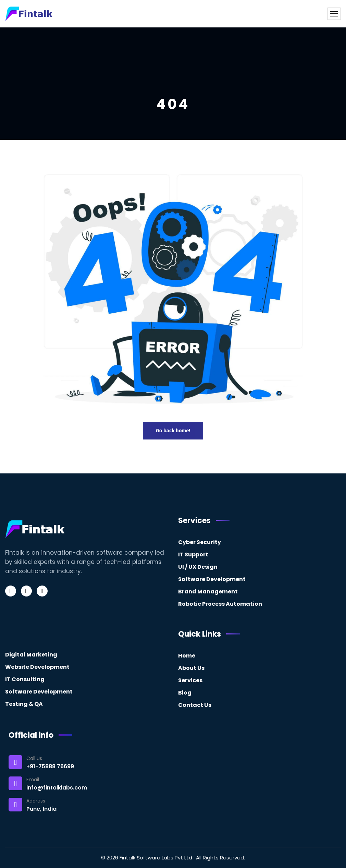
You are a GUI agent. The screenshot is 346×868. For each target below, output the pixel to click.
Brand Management (208, 592)
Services (190, 680)
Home (187, 656)
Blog (185, 693)
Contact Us (195, 705)
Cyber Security (200, 542)
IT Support (193, 554)
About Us (191, 668)
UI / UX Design (198, 567)
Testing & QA (24, 704)
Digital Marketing (31, 655)
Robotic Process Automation (220, 604)
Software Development (212, 579)
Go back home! (173, 431)
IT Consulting (25, 679)
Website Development (37, 667)
